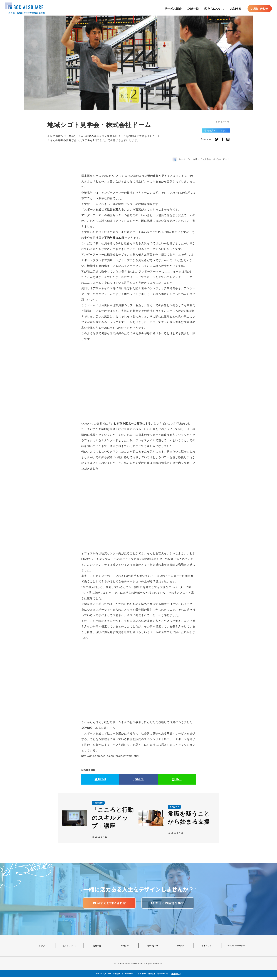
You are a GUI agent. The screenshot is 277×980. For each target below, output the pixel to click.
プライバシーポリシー (235, 949)
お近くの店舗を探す (168, 906)
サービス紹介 (172, 9)
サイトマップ (207, 949)
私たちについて (214, 9)
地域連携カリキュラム (216, 132)
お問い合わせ (259, 9)
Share (138, 781)
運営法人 (176, 977)
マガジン (180, 949)
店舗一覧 (192, 9)
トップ (42, 949)
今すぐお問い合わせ (109, 906)
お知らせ (235, 9)
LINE (177, 781)
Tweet (100, 781)
